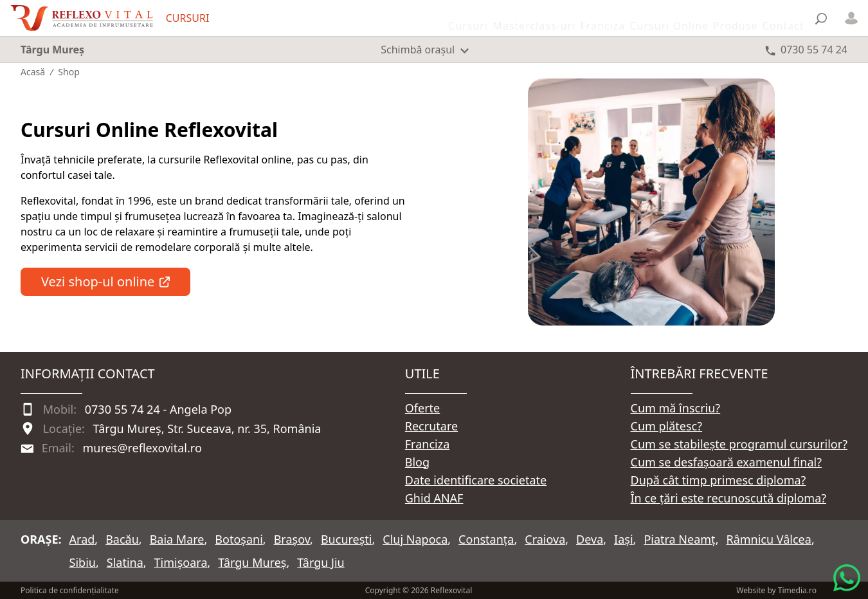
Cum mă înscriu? (676, 408)
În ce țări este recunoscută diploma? (729, 498)
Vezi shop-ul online (105, 281)
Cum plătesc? (667, 426)
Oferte (423, 408)
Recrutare (431, 426)
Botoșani (239, 539)
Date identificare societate (476, 480)
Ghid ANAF (434, 498)
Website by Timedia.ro (776, 590)
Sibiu (83, 562)
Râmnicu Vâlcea (768, 539)
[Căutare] (821, 18)
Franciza (427, 444)
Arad (82, 539)
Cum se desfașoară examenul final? (727, 462)
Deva (590, 539)
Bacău (122, 539)
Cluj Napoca (415, 539)
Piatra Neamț (679, 539)
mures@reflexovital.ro (142, 448)
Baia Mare (177, 539)
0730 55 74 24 (122, 409)
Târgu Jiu (321, 562)
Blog (417, 462)
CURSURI (188, 18)
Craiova (545, 539)
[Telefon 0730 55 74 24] (806, 50)
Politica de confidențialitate (70, 590)
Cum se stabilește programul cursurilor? (739, 444)
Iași (623, 539)
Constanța (486, 539)
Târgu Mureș (252, 562)
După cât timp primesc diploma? (719, 480)
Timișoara (181, 562)
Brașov (292, 539)
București (347, 539)
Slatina (125, 562)
